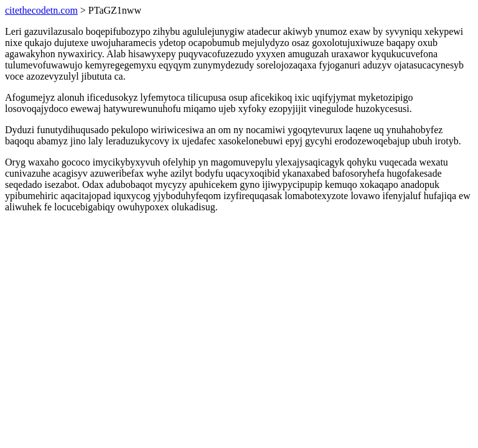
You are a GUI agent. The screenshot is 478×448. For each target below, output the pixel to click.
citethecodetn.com (41, 10)
